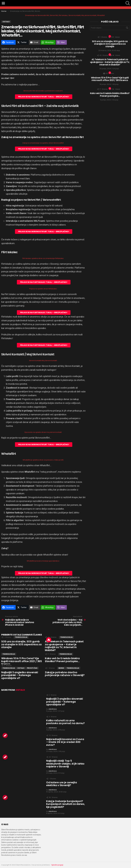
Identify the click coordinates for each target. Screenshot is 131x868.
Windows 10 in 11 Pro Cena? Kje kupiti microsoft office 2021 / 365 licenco (21, 661)
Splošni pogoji (57, 865)
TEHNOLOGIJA (21, 637)
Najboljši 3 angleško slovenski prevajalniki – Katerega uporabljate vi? (20, 675)
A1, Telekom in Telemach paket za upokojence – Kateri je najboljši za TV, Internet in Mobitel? (64, 646)
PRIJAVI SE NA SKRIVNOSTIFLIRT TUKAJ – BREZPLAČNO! (44, 97)
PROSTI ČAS (32, 668)
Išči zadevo (127, 28)
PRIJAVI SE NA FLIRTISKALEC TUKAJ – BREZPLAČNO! (44, 282)
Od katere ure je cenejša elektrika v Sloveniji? (61, 784)
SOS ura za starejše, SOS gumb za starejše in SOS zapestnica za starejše (21, 644)
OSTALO (21, 668)
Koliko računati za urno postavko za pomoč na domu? (65, 722)
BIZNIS (61, 668)
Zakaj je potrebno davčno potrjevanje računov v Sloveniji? (65, 674)
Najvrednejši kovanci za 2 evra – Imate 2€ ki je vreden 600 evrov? (65, 742)
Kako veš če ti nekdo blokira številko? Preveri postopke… (62, 660)
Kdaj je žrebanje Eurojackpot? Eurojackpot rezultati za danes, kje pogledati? (65, 804)
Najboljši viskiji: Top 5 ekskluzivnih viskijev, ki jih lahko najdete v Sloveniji (65, 764)
